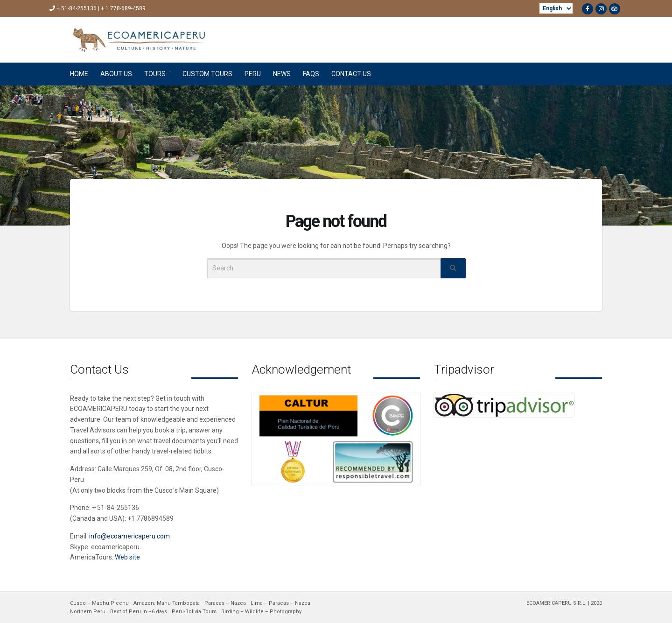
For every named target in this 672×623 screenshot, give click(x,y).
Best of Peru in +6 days (139, 612)
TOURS (155, 74)
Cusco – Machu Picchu (99, 603)
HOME (79, 74)
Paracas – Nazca (225, 603)
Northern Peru (88, 612)
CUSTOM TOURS (207, 74)
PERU (253, 74)
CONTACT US (351, 74)
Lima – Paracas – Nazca (280, 603)
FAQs (311, 74)
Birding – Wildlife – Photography (261, 612)
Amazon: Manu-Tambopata (167, 603)
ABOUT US (116, 74)
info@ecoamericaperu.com (129, 536)
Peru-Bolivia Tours (194, 612)
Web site (127, 557)
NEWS (282, 74)
